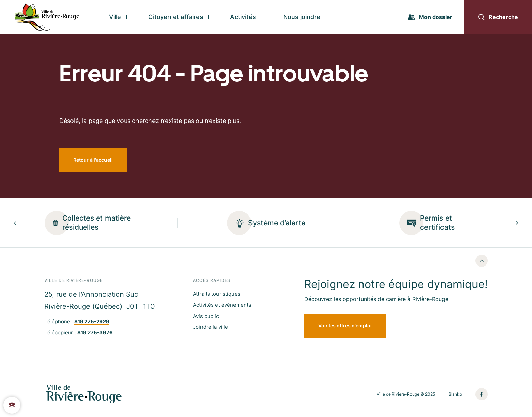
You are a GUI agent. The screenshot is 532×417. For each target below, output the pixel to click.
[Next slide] (517, 223)
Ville (118, 17)
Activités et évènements (222, 305)
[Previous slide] (15, 223)
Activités (246, 17)
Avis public (206, 316)
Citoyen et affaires (179, 17)
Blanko (455, 394)
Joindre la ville (211, 327)
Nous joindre (302, 17)
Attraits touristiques (217, 294)
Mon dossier (430, 17)
